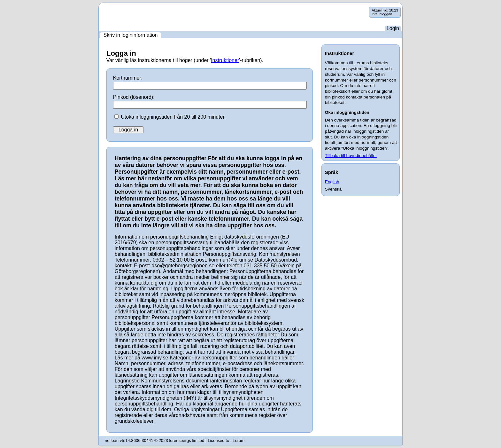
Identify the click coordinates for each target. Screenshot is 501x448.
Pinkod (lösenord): (134, 97)
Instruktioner (225, 60)
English (332, 182)
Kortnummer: (128, 78)
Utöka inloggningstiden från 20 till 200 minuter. (173, 117)
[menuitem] (131, 35)
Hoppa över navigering (99, 7)
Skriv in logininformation (131, 35)
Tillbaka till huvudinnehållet (351, 156)
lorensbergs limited (187, 440)
